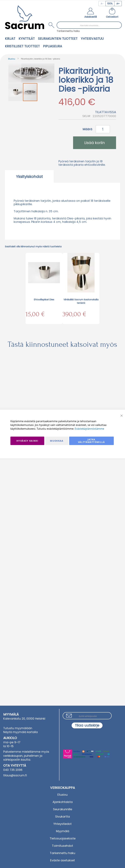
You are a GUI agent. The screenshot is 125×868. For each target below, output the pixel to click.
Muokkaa (57, 441)
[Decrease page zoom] (102, 4)
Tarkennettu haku (68, 31)
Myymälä (63, 831)
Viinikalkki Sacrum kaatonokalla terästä (81, 301)
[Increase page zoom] (118, 4)
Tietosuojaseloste (63, 838)
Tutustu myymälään (18, 728)
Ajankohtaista (63, 802)
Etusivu (12, 59)
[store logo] (25, 17)
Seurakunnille (63, 809)
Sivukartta (62, 817)
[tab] (29, 176)
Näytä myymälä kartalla (21, 732)
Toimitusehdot (62, 846)
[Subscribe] (87, 725)
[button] (90, 13)
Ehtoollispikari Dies (44, 300)
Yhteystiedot (62, 824)
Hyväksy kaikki (27, 441)
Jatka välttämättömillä (91, 441)
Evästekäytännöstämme (89, 429)
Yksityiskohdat (29, 177)
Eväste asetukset (62, 860)
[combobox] (89, 25)
